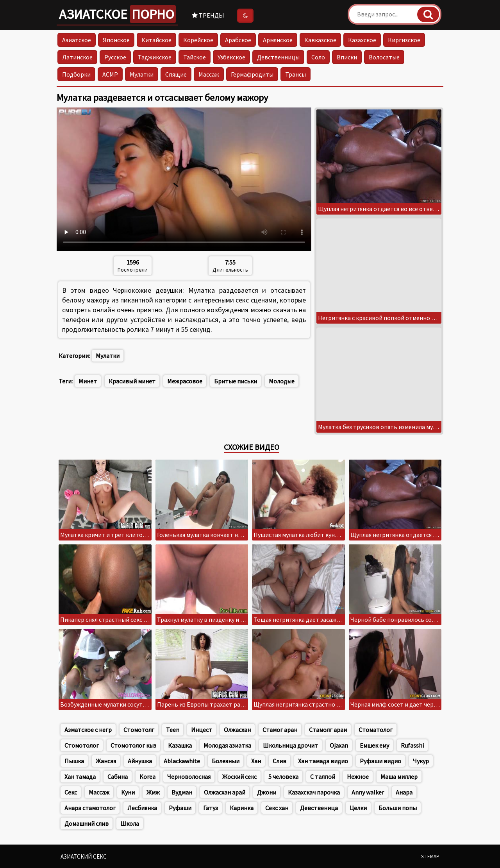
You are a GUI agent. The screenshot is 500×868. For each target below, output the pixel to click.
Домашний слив (87, 823)
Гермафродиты (252, 74)
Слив (279, 761)
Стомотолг (139, 730)
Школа (130, 823)
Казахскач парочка (314, 792)
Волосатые (384, 57)
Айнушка (140, 761)
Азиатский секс (84, 856)
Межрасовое (185, 381)
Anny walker (368, 792)
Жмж (153, 792)
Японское (116, 40)
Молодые (282, 381)
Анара (404, 792)
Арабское (238, 40)
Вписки (347, 57)
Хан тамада (80, 777)
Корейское (198, 40)
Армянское (278, 40)
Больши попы (398, 808)
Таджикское (155, 57)
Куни (128, 792)
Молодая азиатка (227, 745)
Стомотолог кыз (133, 745)
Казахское (362, 40)
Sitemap (430, 856)
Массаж (209, 74)
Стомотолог (82, 745)
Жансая (106, 761)
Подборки (76, 74)
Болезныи (226, 761)
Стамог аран (280, 730)
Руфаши (180, 808)
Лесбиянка (142, 808)
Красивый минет (132, 381)
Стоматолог (376, 730)
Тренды (208, 15)
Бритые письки (236, 381)
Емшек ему (374, 745)
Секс (71, 792)
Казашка (180, 745)
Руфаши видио (380, 761)
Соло (318, 57)
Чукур (421, 761)
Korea (147, 777)
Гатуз (211, 808)
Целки (358, 808)
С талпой (323, 777)
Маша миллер (399, 777)
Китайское (156, 40)
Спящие (176, 74)
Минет (88, 381)
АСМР (110, 74)
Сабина (118, 777)
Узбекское (231, 57)
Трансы (296, 74)
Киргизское (404, 40)
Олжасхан (237, 730)
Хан (256, 761)
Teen (173, 730)
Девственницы (278, 57)
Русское (115, 57)
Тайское (195, 57)
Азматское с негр (88, 730)
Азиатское (117, 14)
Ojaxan (339, 745)
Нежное (358, 777)
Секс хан (277, 808)
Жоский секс (239, 777)
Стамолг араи (328, 730)
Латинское (77, 57)
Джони (267, 792)
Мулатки (142, 74)
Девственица (319, 808)
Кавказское (320, 40)
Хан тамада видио (323, 761)
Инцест (202, 730)
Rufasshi (412, 745)
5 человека (283, 777)
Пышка (74, 761)
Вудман (182, 792)
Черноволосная (189, 777)
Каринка (242, 808)
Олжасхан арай (225, 792)
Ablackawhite (182, 761)
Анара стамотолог (90, 808)
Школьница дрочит (290, 745)
